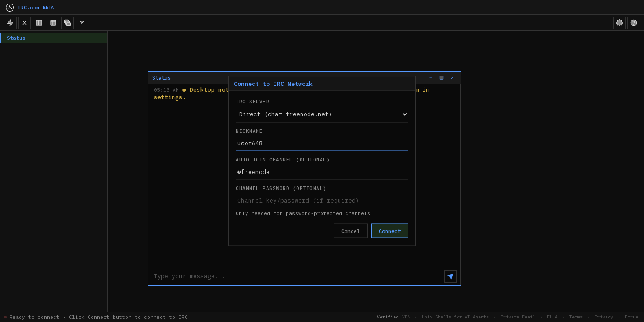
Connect (390, 231)
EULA (552, 317)
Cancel (351, 231)
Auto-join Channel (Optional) (283, 160)
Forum (631, 317)
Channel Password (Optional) (281, 188)
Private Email (518, 317)
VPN (406, 317)
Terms (576, 317)
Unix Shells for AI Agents (455, 317)
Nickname (249, 131)
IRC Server (252, 102)
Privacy (604, 317)
